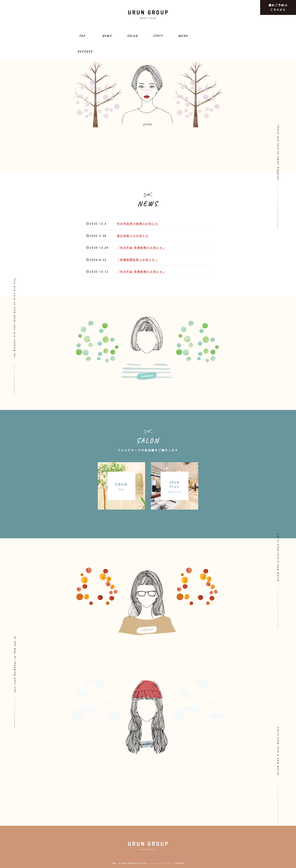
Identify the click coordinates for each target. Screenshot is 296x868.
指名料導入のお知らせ (133, 236)
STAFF (158, 36)
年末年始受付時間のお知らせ (137, 224)
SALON (132, 36)
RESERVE (85, 52)
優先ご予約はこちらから (278, 7)
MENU (183, 36)
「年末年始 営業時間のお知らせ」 (141, 248)
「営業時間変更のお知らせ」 (137, 260)
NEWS (107, 36)
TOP (82, 36)
